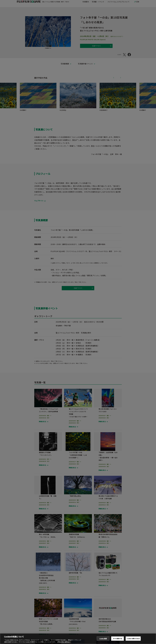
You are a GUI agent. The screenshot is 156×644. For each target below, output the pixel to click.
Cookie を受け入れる (133, 640)
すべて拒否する (118, 640)
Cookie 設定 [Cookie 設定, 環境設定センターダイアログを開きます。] (103, 640)
